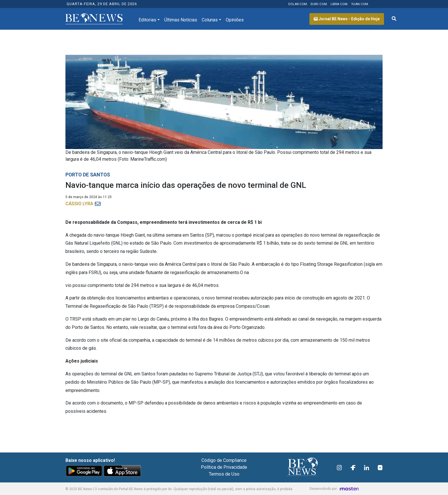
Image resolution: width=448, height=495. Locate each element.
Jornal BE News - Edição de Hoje (347, 19)
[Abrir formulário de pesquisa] (394, 19)
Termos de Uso (224, 474)
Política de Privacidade (224, 467)
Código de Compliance (224, 460)
